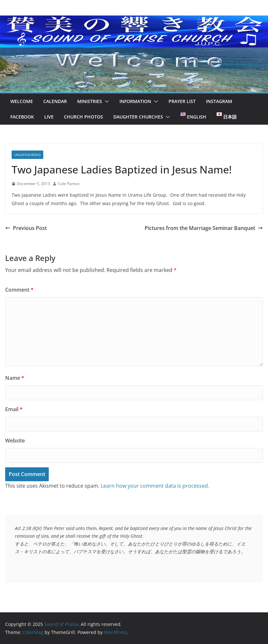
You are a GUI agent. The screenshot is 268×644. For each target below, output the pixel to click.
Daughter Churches (138, 117)
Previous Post (26, 228)
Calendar (55, 101)
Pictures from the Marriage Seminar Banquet (204, 228)
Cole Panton (69, 184)
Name (15, 378)
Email (14, 409)
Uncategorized (27, 155)
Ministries (90, 101)
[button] (106, 101)
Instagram (219, 101)
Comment (19, 290)
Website (15, 441)
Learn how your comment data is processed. (155, 486)
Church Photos (83, 117)
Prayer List (182, 101)
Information (135, 101)
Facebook (22, 117)
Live (49, 117)
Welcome (22, 101)
